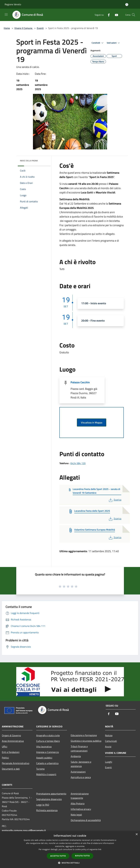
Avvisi (108, 747)
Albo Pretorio (78, 803)
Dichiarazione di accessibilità (86, 820)
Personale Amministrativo (16, 763)
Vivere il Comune (24, 28)
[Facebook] (108, 15)
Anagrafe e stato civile (48, 735)
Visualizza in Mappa (92, 422)
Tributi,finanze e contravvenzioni (79, 749)
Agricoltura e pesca (81, 777)
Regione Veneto (13, 4)
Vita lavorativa (44, 747)
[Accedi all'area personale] (127, 5)
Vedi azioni (114, 43)
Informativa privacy (81, 809)
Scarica (115, 500)
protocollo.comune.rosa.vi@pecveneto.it (24, 830)
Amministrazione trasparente (80, 796)
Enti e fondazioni (11, 752)
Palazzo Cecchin (80, 382)
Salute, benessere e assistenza (81, 764)
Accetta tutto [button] (58, 856)
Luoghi (109, 762)
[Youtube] (115, 15)
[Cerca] (134, 15)
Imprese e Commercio (47, 752)
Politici (5, 758)
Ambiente (76, 756)
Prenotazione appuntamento (51, 794)
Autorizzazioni (78, 772)
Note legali (76, 815)
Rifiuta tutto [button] (82, 856)
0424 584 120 (78, 463)
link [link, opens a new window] (100, 849)
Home (7, 28)
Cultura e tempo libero (48, 741)
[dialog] (70, 850)
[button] (70, 863)
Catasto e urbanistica (47, 763)
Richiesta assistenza (47, 810)
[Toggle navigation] (6, 15)
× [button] (137, 834)
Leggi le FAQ (43, 805)
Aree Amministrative (13, 741)
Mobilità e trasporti (46, 774)
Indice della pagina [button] (29, 161)
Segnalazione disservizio (49, 799)
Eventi (40, 28)
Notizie (109, 735)
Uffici (5, 747)
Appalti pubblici (44, 758)
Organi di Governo (11, 735)
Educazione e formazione (84, 735)
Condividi (98, 43)
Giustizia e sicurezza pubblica (86, 741)
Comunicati (111, 741)
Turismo (40, 769)
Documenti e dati (11, 769)
